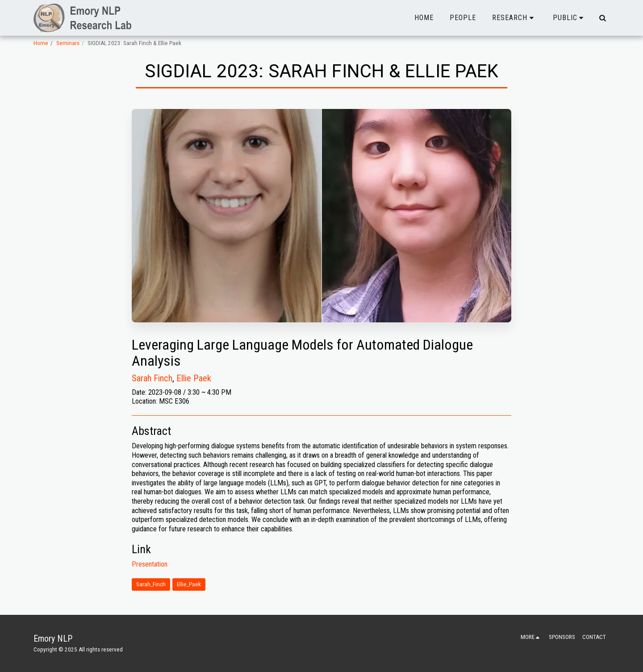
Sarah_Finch (151, 584)
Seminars (68, 43)
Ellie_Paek (189, 584)
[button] (514, 18)
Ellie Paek (194, 378)
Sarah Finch (152, 378)
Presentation (150, 564)
